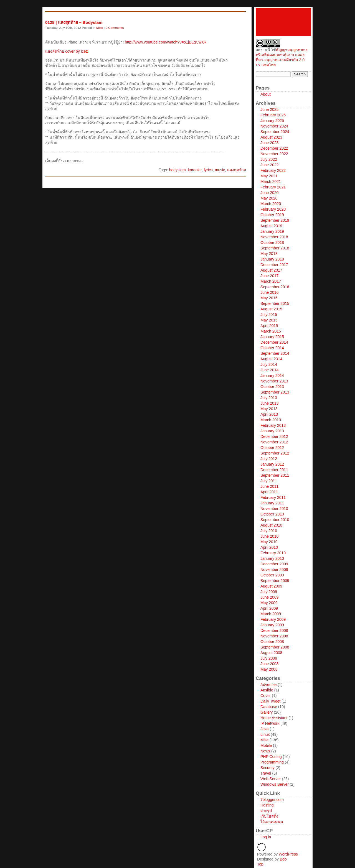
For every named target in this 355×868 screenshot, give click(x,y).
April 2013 (269, 414)
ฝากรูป (266, 811)
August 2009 (271, 586)
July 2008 (269, 658)
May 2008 (269, 669)
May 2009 (269, 603)
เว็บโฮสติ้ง (269, 816)
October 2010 (272, 514)
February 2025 (273, 115)
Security (267, 768)
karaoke (195, 170)
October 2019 (272, 215)
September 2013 (275, 392)
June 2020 (269, 193)
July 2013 (269, 398)
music (220, 170)
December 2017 (274, 265)
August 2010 (271, 525)
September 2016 (275, 287)
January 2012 (272, 464)
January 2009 (272, 625)
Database (269, 707)
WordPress (288, 854)
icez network (283, 22)
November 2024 (274, 126)
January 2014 (272, 376)
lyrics (208, 170)
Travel (266, 773)
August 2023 (271, 137)
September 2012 (275, 453)
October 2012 (272, 448)
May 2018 (269, 254)
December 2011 (274, 470)
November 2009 (274, 570)
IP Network (270, 723)
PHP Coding (271, 757)
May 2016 (269, 298)
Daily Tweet (270, 701)
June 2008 (269, 664)
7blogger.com (272, 800)
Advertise (268, 685)
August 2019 (271, 226)
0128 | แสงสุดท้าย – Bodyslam (74, 22)
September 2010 (275, 520)
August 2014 (271, 359)
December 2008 (274, 630)
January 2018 (272, 259)
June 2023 (269, 143)
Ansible (267, 690)
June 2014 (269, 370)
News (265, 751)
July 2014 (269, 364)
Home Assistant (274, 718)
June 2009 (269, 597)
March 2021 (271, 182)
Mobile (266, 746)
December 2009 (274, 564)
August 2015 (271, 309)
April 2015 (269, 326)
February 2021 (273, 187)
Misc (100, 28)
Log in (266, 837)
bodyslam (177, 170)
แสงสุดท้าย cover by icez (67, 51)
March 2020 (271, 204)
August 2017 (271, 270)
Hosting (267, 805)
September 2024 (275, 132)
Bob (283, 859)
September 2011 (275, 475)
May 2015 (269, 320)
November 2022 (274, 154)
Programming (272, 762)
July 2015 (269, 315)
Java (265, 729)
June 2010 (269, 536)
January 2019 (272, 231)
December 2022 (274, 148)
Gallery (267, 712)
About (266, 94)
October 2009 (272, 575)
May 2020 (269, 198)
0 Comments (115, 28)
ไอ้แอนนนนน (272, 822)
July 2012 (269, 459)
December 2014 (274, 342)
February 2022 (273, 170)
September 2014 (275, 353)
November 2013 (274, 381)
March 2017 (271, 281)
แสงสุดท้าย (237, 170)
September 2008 (275, 647)
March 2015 (271, 331)
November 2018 (274, 237)
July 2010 (269, 531)
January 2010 (272, 558)
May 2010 (269, 542)
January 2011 (272, 503)
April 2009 (269, 608)
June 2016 (269, 292)
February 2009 (273, 619)
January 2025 (272, 121)
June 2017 (269, 276)
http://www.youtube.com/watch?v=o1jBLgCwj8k (166, 42)
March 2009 (271, 614)
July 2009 (269, 592)
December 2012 (274, 436)
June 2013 (269, 403)
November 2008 (274, 636)
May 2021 (269, 176)
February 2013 (273, 425)
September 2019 (275, 220)
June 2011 (269, 486)
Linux (265, 734)
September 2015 (275, 303)
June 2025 (269, 109)
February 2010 (273, 553)
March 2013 (271, 420)
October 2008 (272, 642)
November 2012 (274, 442)
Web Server (271, 779)
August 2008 (271, 653)
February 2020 (273, 209)
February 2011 (273, 497)
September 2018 (275, 248)
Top (260, 864)
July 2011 (269, 481)
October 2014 (272, 348)
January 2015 (272, 337)
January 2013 (272, 431)
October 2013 (272, 387)
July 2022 (269, 159)
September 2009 (275, 581)
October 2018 (272, 242)
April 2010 (269, 547)
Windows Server (275, 784)
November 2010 (274, 509)
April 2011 (269, 492)
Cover (266, 696)
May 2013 (269, 409)
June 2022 (269, 165)
